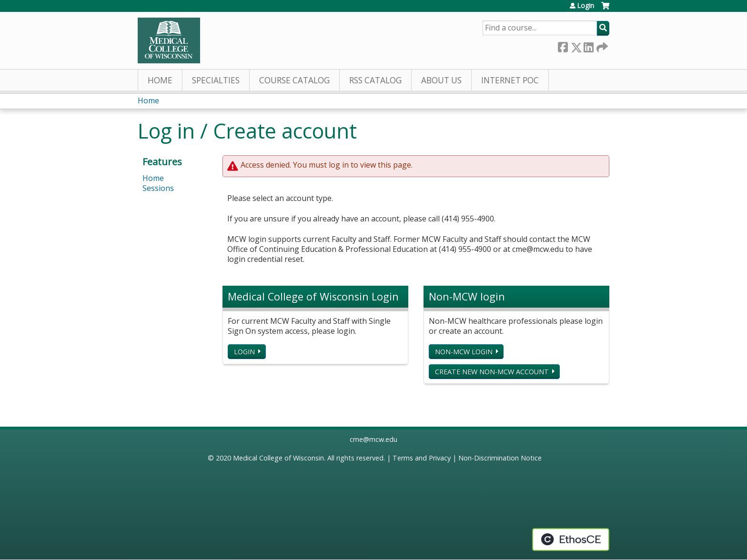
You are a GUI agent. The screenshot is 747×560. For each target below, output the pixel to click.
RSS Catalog (375, 80)
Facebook (563, 45)
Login (585, 6)
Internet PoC (510, 80)
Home (160, 80)
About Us (441, 80)
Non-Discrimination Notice (500, 458)
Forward (601, 45)
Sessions (158, 188)
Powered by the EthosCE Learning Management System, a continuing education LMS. (571, 540)
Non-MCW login (464, 352)
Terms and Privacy (422, 458)
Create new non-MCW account (492, 372)
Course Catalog (294, 80)
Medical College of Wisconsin (278, 458)
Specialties (216, 80)
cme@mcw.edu (373, 439)
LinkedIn (588, 45)
